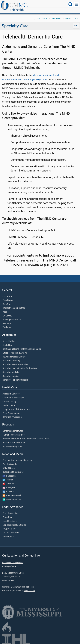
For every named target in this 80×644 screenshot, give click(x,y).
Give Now (7, 301)
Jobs (5, 309)
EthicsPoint (8, 514)
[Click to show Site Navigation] (77, 4)
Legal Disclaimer (10, 518)
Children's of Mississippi (13, 394)
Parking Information (12, 316)
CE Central (7, 293)
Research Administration (14, 439)
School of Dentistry (11, 357)
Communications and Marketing (17, 457)
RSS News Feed (12, 492)
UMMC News (9, 465)
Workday (7, 324)
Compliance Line (10, 510)
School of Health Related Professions (20, 365)
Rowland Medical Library (14, 354)
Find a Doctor (9, 402)
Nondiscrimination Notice (14, 522)
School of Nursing (11, 373)
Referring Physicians (12, 414)
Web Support (9, 533)
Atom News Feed (12, 496)
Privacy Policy (9, 526)
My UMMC (7, 313)
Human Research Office (14, 432)
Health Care (42, 16)
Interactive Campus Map (14, 305)
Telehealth (35, 5)
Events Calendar (10, 461)
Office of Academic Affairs (15, 350)
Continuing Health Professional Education (22, 346)
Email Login (8, 297)
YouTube (8, 480)
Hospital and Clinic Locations (16, 406)
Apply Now (8, 342)
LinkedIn (8, 488)
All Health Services (11, 391)
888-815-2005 (29, 587)
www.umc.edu (8, 577)
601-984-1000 (28, 584)
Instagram (9, 484)
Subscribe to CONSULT (13, 469)
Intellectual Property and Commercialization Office (26, 436)
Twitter (8, 477)
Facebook (9, 473)
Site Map (7, 320)
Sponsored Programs (12, 443)
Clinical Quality (9, 398)
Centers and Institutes (13, 428)
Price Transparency (11, 410)
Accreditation (9, 338)
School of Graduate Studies (15, 361)
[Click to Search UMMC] (70, 4)
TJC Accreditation (11, 529)
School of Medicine (11, 369)
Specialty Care (72, 16)
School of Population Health (16, 377)
